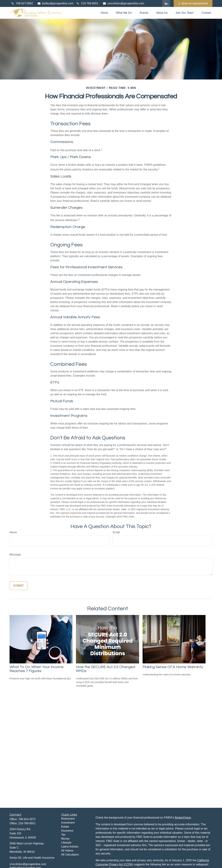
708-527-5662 (22, 3)
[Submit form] (18, 586)
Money (65, 839)
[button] (104, 13)
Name (13, 532)
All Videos (67, 851)
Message (15, 555)
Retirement (68, 819)
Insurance (67, 831)
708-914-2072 (27, 819)
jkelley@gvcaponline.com (55, 3)
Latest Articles (70, 847)
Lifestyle (66, 843)
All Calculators (70, 855)
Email (116, 532)
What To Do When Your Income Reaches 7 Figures (37, 669)
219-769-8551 (87, 3)
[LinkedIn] (166, 3)
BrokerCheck (183, 818)
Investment (68, 823)
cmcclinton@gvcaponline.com (123, 3)
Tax (63, 835)
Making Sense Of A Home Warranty (173, 667)
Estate (65, 827)
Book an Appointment (193, 3)
